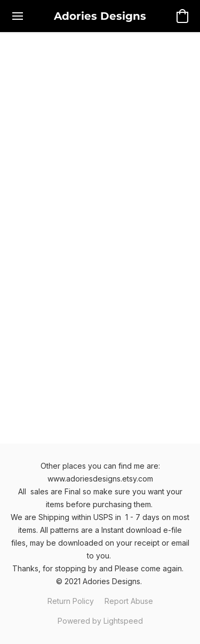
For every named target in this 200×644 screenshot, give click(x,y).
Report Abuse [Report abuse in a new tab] (129, 601)
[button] (100, 16)
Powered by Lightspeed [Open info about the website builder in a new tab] (100, 621)
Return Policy (71, 601)
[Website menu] (18, 16)
